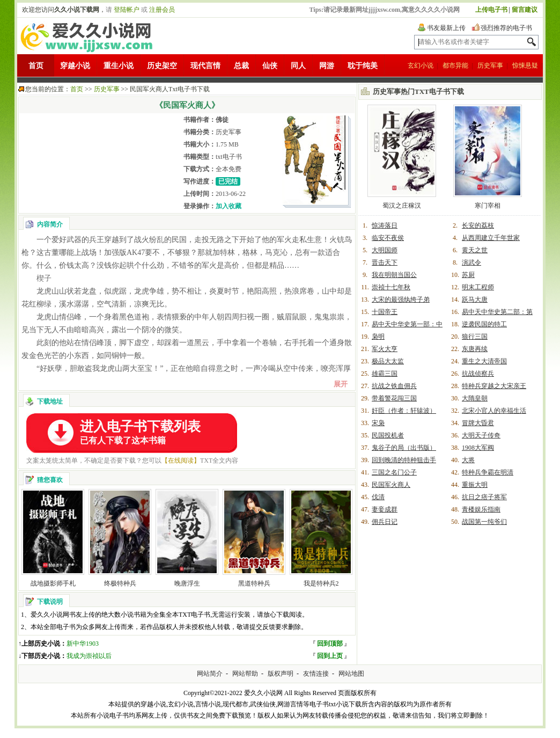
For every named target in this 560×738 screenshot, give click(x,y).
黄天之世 (475, 250)
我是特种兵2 (321, 583)
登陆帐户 (127, 10)
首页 (36, 66)
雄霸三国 (385, 374)
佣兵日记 (385, 522)
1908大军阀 (478, 448)
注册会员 (162, 10)
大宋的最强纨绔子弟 (401, 299)
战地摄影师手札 (53, 583)
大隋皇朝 (475, 398)
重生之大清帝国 (484, 361)
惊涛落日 (385, 225)
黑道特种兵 (254, 583)
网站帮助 (245, 674)
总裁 (241, 66)
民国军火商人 (391, 485)
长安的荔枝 (478, 225)
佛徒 (222, 120)
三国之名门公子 (394, 472)
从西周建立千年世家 (491, 238)
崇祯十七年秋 (391, 287)
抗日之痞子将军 (484, 497)
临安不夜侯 (388, 238)
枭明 (378, 337)
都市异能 (455, 65)
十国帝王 (385, 312)
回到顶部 (330, 644)
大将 (468, 460)
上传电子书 (491, 10)
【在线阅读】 (181, 461)
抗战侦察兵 (478, 374)
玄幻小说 (421, 65)
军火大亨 (385, 349)
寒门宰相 (488, 206)
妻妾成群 (385, 509)
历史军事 (490, 65)
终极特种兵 (120, 583)
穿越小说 (75, 66)
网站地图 (351, 674)
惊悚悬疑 (525, 65)
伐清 (378, 497)
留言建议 (525, 10)
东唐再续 (475, 349)
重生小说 (119, 66)
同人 (298, 66)
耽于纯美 (363, 66)
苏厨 (468, 275)
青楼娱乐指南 (481, 509)
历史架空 (162, 66)
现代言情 (205, 66)
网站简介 (210, 674)
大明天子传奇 (481, 435)
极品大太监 (388, 361)
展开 (341, 384)
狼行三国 (475, 337)
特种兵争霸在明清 (488, 472)
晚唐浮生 (187, 583)
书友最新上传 (446, 28)
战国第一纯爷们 (484, 522)
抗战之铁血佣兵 (394, 386)
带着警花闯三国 (394, 398)
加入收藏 (229, 206)
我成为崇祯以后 (89, 656)
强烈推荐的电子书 (506, 28)
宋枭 (378, 423)
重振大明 (475, 485)
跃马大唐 (475, 299)
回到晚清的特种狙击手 (404, 460)
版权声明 (281, 674)
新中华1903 (83, 644)
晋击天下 (385, 262)
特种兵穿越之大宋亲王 (494, 386)
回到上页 (330, 656)
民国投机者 (388, 435)
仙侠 (270, 66)
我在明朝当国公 (394, 275)
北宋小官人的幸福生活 (494, 411)
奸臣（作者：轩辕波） (404, 411)
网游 (327, 66)
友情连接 (316, 674)
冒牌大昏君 (478, 423)
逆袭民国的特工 (484, 324)
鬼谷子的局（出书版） (404, 448)
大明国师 (385, 250)
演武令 (471, 262)
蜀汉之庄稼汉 (402, 206)
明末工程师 (478, 287)
